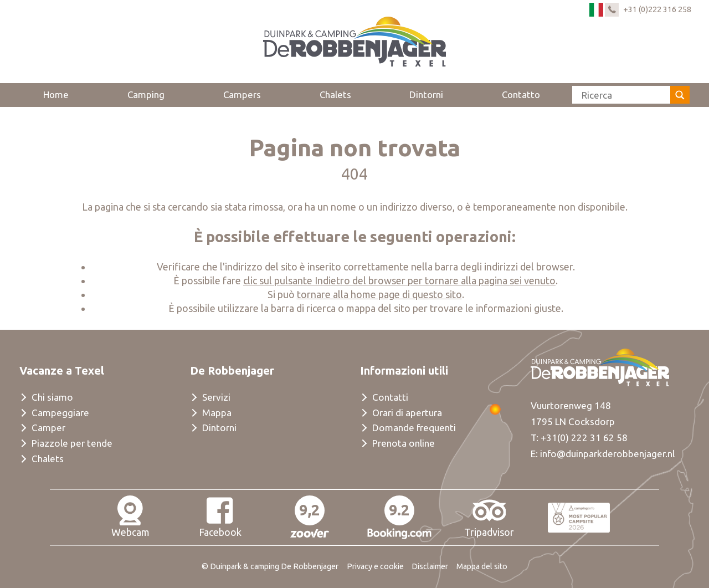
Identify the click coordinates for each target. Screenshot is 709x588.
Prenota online (404, 443)
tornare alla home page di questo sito (379, 294)
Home (56, 94)
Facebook (220, 517)
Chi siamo (52, 397)
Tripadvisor (489, 517)
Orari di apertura (407, 413)
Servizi (216, 397)
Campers (242, 94)
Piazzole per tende (72, 443)
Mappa (217, 413)
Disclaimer (430, 566)
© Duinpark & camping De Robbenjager (270, 566)
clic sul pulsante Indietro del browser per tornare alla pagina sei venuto (399, 280)
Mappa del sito (482, 566)
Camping (146, 94)
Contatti (390, 397)
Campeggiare (60, 413)
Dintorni (426, 94)
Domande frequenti (414, 428)
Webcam (130, 517)
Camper (48, 428)
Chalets (335, 94)
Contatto (521, 94)
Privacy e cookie (375, 566)
